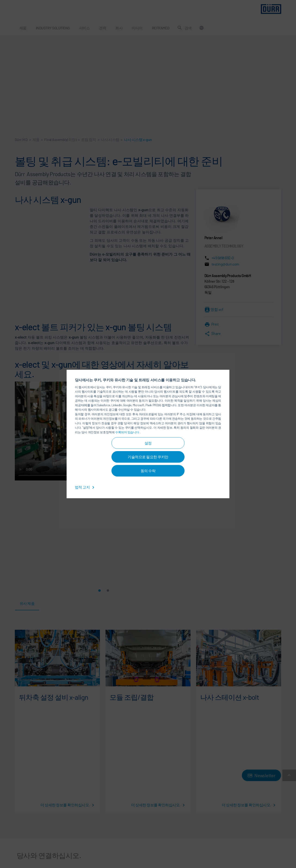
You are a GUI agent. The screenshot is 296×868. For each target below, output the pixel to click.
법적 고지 (85, 487)
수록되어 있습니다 (127, 432)
